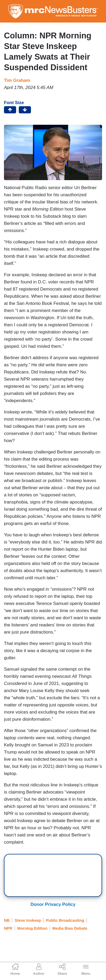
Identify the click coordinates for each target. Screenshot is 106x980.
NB (7, 920)
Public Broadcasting (65, 920)
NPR (8, 928)
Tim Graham (17, 80)
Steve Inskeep (28, 920)
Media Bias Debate (70, 928)
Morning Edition (32, 928)
